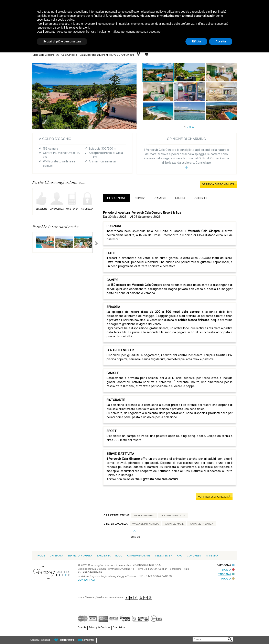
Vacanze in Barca (202, 524)
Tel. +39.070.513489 (121, 55)
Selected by (164, 556)
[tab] (116, 198)
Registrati (45, 640)
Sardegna (104, 556)
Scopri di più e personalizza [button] (62, 41)
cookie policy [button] (66, 20)
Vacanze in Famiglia (145, 524)
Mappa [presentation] (180, 199)
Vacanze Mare (174, 524)
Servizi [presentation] (140, 199)
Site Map (212, 556)
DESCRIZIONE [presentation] (116, 199)
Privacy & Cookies (100, 628)
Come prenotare (139, 556)
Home (41, 556)
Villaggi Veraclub (173, 516)
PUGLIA (228, 579)
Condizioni (119, 628)
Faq (180, 556)
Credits (82, 628)
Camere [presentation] (160, 199)
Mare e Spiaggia (144, 516)
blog (119, 556)
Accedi (34, 640)
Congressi (194, 556)
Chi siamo (56, 556)
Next (94, 243)
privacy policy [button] (155, 12)
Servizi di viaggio (80, 556)
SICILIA (228, 570)
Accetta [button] (221, 41)
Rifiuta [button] (196, 41)
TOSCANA (226, 575)
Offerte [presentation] (201, 199)
